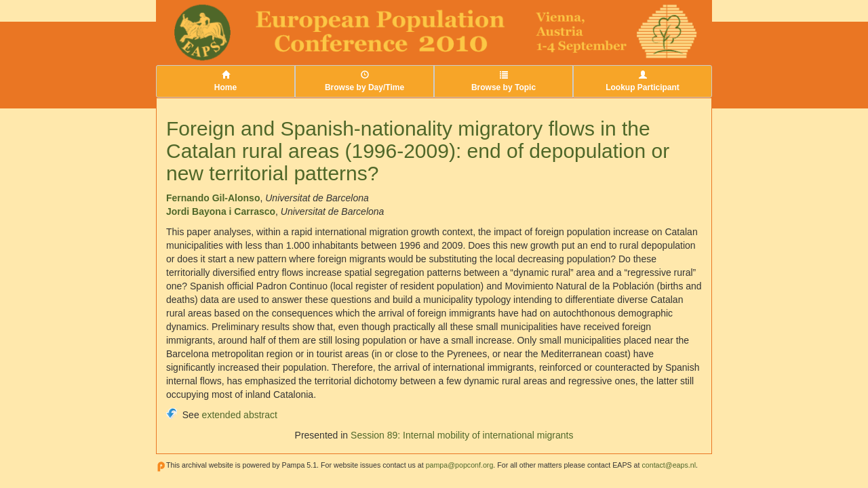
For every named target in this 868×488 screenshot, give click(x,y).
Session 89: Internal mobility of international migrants (462, 435)
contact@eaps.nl (669, 465)
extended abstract (240, 415)
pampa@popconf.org (460, 465)
